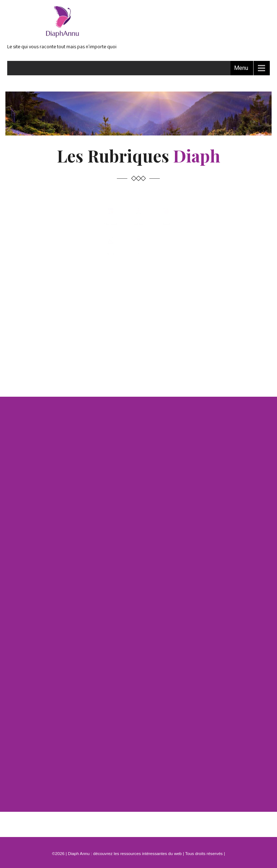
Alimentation (63, 263)
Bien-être (138, 263)
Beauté (214, 263)
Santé (138, 343)
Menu (241, 68)
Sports (63, 343)
